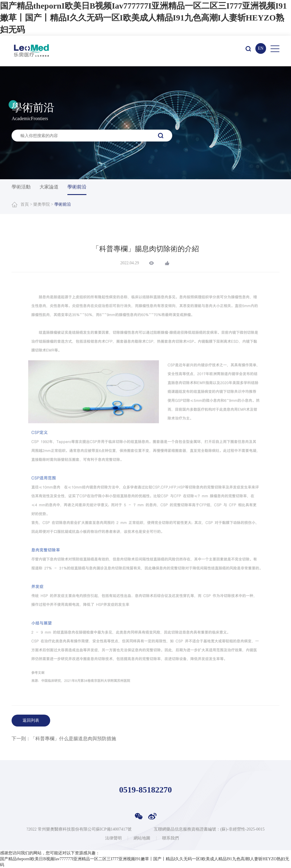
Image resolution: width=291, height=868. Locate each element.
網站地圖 (142, 838)
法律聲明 (113, 838)
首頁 (25, 204)
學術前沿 (77, 187)
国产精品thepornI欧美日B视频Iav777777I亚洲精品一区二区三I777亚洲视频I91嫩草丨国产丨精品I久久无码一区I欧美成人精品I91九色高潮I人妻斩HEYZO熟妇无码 (143, 18)
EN (261, 48)
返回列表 (31, 720)
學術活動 (21, 187)
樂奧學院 (42, 204)
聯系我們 (170, 838)
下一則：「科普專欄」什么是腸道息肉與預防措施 (64, 739)
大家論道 (49, 187)
